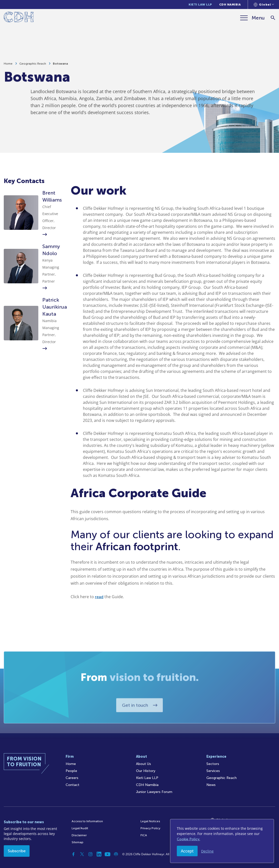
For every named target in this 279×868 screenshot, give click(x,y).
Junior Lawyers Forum (154, 792)
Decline (207, 851)
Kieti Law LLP (200, 5)
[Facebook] (73, 854)
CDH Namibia (230, 5)
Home (8, 66)
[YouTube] (107, 854)
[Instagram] (90, 854)
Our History (146, 771)
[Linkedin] (99, 854)
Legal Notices (150, 821)
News (211, 785)
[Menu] (252, 18)
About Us (144, 764)
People (71, 771)
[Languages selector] (264, 5)
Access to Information (87, 821)
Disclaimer (79, 835)
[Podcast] (116, 854)
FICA (144, 835)
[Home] (19, 18)
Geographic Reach (33, 66)
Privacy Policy (150, 828)
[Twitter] (82, 854)
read (99, 597)
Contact (73, 785)
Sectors (213, 764)
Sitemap (78, 842)
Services (213, 771)
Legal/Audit (80, 828)
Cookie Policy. (188, 839)
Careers (72, 778)
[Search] (273, 18)
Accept (187, 851)
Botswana (60, 66)
